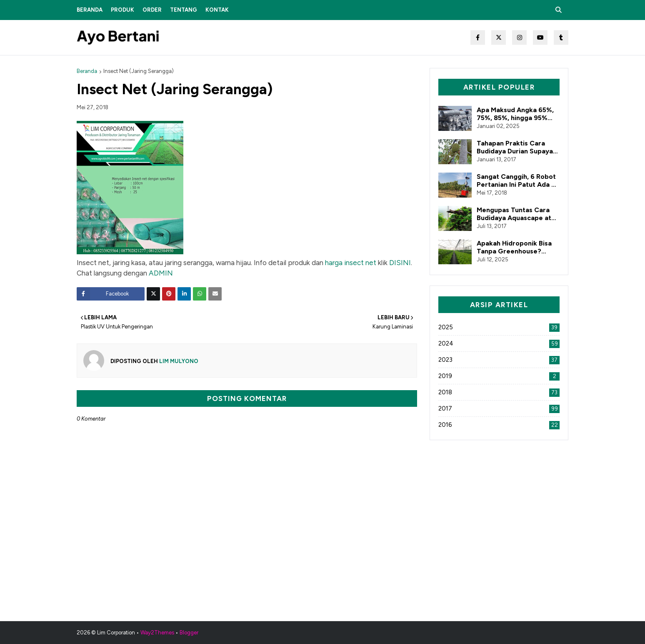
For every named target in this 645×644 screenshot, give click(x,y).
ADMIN (161, 273)
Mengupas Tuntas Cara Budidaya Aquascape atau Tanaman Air (518, 214)
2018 (499, 392)
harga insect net (351, 263)
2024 (499, 343)
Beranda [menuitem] (90, 10)
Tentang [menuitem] (184, 10)
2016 (499, 425)
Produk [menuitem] (122, 10)
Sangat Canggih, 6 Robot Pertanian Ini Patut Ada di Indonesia (517, 180)
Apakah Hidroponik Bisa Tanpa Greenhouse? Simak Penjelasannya (514, 247)
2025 (499, 327)
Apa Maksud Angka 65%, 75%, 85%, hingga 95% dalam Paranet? (515, 114)
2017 (499, 408)
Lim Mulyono (178, 361)
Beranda (87, 71)
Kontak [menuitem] (217, 10)
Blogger (189, 633)
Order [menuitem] (152, 10)
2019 (499, 376)
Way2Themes (157, 633)
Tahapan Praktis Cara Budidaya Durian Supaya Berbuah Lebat (515, 147)
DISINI (400, 263)
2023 (499, 360)
